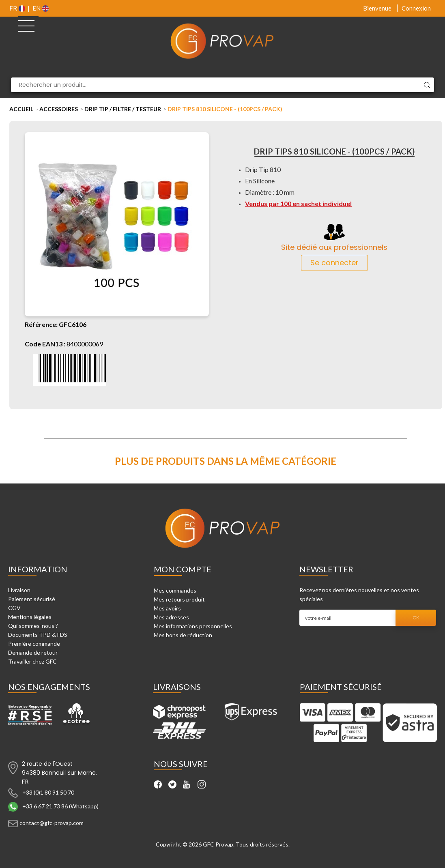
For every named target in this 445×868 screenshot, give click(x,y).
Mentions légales (30, 617)
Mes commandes (175, 590)
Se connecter (334, 263)
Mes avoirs (167, 608)
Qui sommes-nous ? (33, 626)
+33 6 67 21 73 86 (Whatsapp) (60, 806)
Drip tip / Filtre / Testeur (123, 109)
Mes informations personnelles (193, 626)
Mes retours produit (179, 599)
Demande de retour (33, 652)
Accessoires (59, 109)
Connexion (416, 8)
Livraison (19, 590)
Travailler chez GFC (32, 661)
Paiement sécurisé (32, 599)
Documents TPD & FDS (38, 635)
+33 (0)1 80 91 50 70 (48, 792)
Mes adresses (171, 617)
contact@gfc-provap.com (52, 823)
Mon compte (183, 569)
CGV (14, 608)
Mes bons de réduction (183, 635)
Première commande (34, 643)
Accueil (21, 109)
